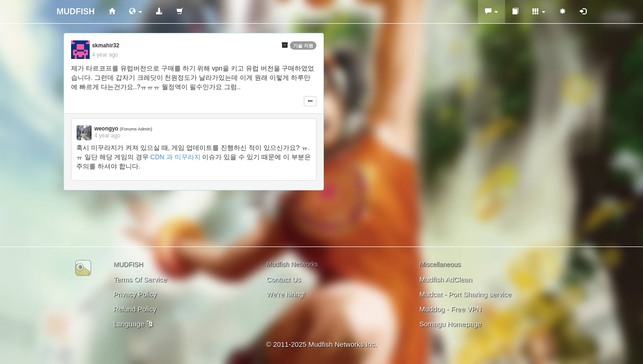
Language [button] (133, 324)
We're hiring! (285, 294)
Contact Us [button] (283, 279)
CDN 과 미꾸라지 (175, 157)
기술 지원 (303, 46)
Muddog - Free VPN (450, 309)
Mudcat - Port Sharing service (466, 294)
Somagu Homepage (450, 324)
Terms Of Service (140, 279)
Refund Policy (135, 309)
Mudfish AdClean (446, 279)
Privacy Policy (135, 294)
